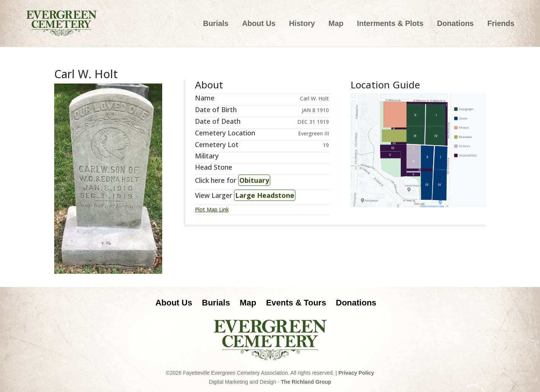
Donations (455, 24)
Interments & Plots (390, 24)
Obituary (254, 180)
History (302, 24)
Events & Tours (296, 303)
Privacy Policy (356, 373)
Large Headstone (265, 195)
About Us (259, 24)
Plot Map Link (212, 209)
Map (336, 24)
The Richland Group (306, 382)
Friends (501, 24)
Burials (216, 24)
